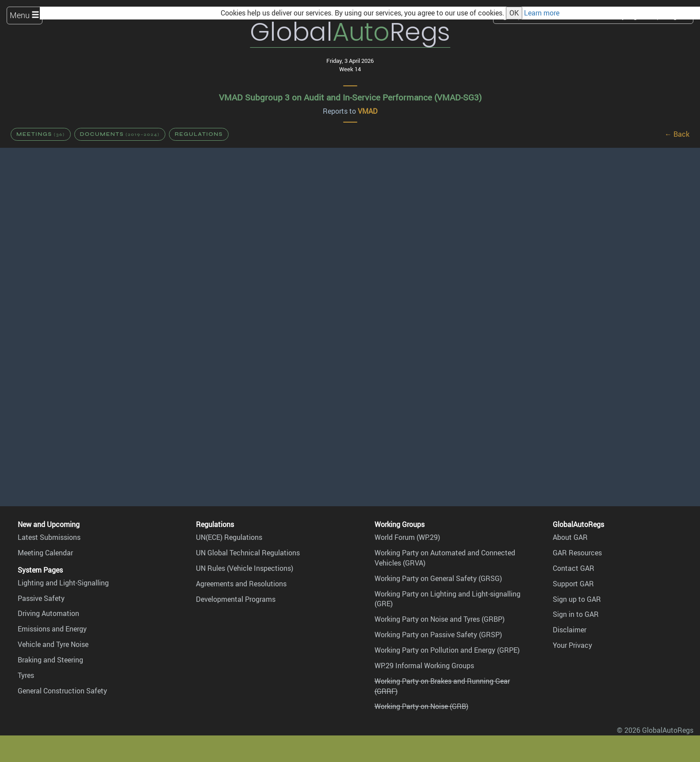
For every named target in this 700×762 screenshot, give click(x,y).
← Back (677, 134)
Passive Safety (41, 598)
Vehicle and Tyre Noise (53, 644)
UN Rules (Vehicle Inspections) (245, 568)
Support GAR (573, 584)
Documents (120, 134)
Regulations (199, 134)
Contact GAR (574, 568)
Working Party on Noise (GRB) (421, 706)
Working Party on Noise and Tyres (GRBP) (440, 619)
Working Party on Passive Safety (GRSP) (438, 635)
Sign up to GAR (577, 599)
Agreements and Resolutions (241, 584)
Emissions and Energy (52, 629)
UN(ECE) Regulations (229, 537)
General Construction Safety (62, 691)
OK (514, 13)
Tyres (26, 675)
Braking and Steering (50, 660)
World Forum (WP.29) (407, 537)
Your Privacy (572, 645)
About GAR (570, 537)
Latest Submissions (49, 537)
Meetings (41, 134)
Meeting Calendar (45, 553)
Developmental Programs (236, 599)
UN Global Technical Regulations (248, 553)
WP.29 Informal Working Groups (424, 666)
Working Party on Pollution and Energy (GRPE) (447, 650)
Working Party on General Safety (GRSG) (438, 578)
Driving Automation (48, 613)
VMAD (368, 111)
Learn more (542, 13)
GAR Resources (577, 553)
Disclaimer (570, 630)
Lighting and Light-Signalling (63, 583)
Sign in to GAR (576, 614)
